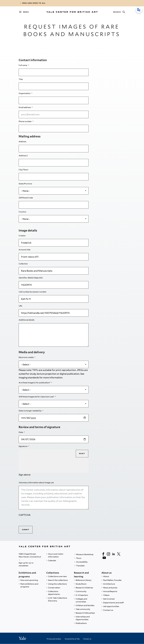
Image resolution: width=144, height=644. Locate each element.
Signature (23, 446)
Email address (25, 107)
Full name (23, 65)
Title (21, 79)
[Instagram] (108, 554)
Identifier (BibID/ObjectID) (31, 278)
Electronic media (26, 357)
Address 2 (23, 156)
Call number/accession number (33, 292)
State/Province (26, 184)
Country (23, 212)
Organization (25, 93)
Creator (22, 236)
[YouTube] (104, 558)
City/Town (24, 170)
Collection (23, 264)
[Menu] (25, 12)
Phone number (25, 121)
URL (21, 306)
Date (21, 432)
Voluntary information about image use (36, 483)
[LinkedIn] (114, 554)
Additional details (27, 320)
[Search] (119, 12)
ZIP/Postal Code (26, 198)
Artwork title (25, 250)
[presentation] (36, 521)
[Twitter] (119, 554)
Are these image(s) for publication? (35, 383)
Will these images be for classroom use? (37, 397)
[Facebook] (103, 554)
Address (23, 142)
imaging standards (29, 378)
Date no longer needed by (30, 411)
